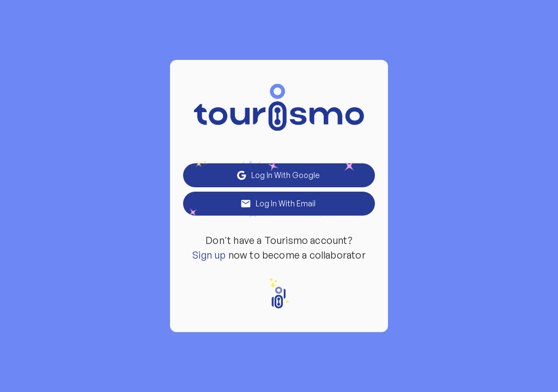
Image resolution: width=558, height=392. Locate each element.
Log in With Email (279, 204)
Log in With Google (279, 175)
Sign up (209, 255)
